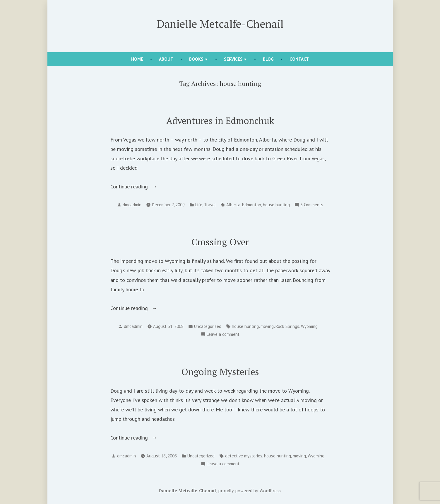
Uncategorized (208, 326)
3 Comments (312, 205)
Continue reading (143, 187)
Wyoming (309, 326)
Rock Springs (287, 326)
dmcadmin (132, 205)
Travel (210, 205)
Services (233, 59)
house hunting (276, 205)
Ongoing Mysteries (220, 372)
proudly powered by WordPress (249, 491)
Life (199, 205)
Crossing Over (220, 242)
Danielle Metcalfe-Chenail (220, 24)
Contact (299, 59)
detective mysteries (244, 456)
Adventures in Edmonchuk (220, 121)
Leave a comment (223, 334)
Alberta (233, 205)
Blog (268, 59)
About (166, 59)
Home (137, 59)
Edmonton (252, 205)
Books (196, 59)
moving (267, 326)
